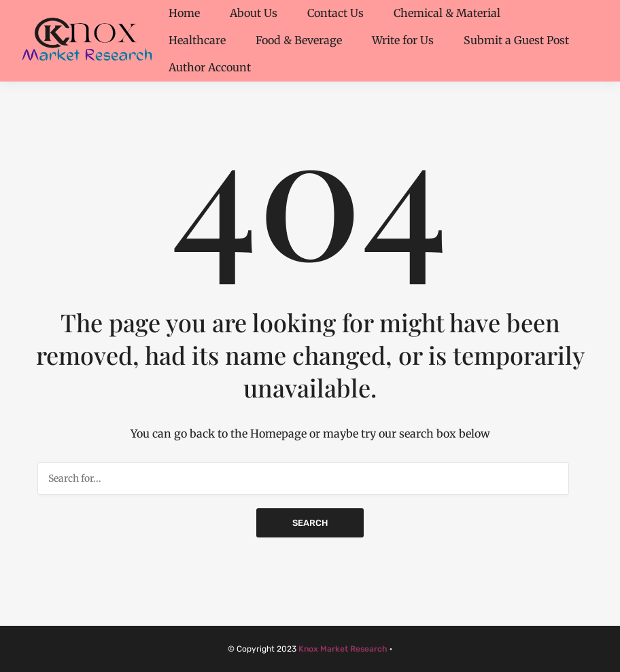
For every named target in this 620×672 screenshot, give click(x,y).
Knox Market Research (343, 649)
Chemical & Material (447, 13)
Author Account (210, 67)
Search (310, 523)
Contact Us (335, 13)
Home (184, 13)
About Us (254, 13)
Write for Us (403, 40)
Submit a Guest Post (516, 40)
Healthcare (197, 40)
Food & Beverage (299, 40)
